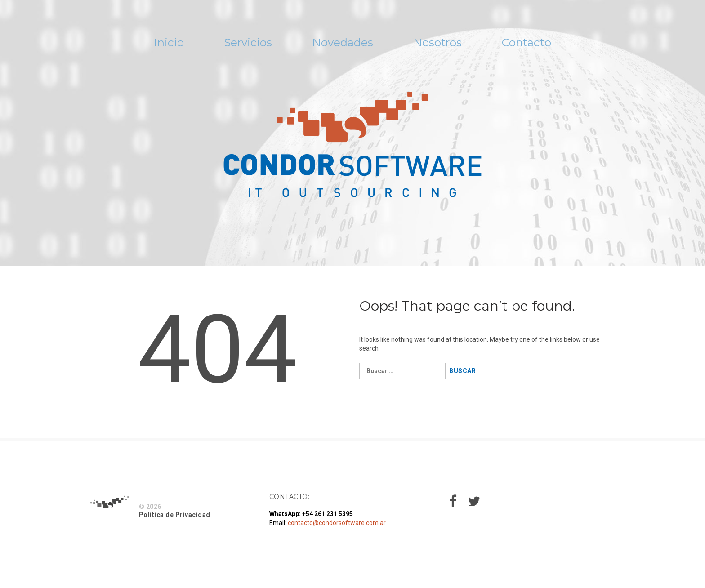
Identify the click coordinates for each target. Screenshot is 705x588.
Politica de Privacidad (175, 518)
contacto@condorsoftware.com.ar (337, 526)
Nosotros (455, 45)
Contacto (563, 45)
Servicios (227, 45)
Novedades (341, 45)
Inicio (131, 45)
